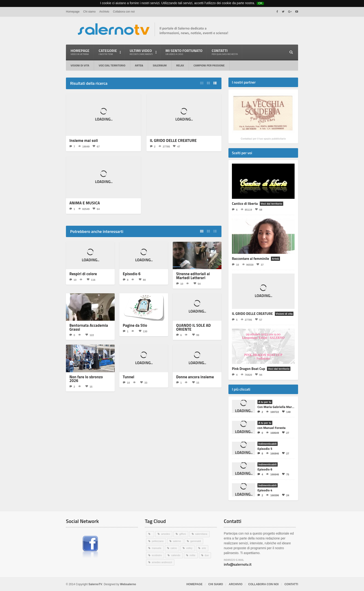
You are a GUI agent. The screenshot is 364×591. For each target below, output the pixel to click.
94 (258, 375)
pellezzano (158, 541)
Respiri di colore (81, 273)
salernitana (202, 534)
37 (260, 265)
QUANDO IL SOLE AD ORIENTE (192, 326)
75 (285, 474)
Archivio (104, 12)
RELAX (180, 65)
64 (96, 208)
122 (89, 333)
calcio (174, 548)
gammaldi (197, 541)
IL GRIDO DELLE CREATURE (171, 140)
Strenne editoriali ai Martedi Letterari (191, 275)
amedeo (166, 534)
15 (89, 380)
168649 (272, 433)
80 (142, 279)
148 (286, 412)
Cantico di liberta (245, 204)
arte (205, 548)
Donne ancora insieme (193, 374)
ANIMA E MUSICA (83, 203)
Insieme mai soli (82, 140)
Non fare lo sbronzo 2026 (88, 374)
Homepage (73, 12)
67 (96, 146)
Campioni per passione (209, 65)
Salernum (160, 65)
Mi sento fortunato (184, 52)
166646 (272, 474)
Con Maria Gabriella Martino (277, 407)
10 (73, 279)
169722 (272, 412)
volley (190, 548)
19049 (84, 146)
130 (143, 329)
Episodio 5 (265, 449)
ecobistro (157, 555)
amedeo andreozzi (162, 562)
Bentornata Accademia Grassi (86, 326)
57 (258, 320)
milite (193, 555)
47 (176, 146)
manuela (157, 548)
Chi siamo (89, 12)
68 (258, 210)
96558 (248, 265)
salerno (178, 541)
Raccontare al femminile (250, 259)
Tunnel (128, 374)
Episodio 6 (131, 273)
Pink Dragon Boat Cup (248, 369)
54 (197, 282)
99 (195, 333)
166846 (272, 453)
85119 (246, 210)
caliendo (176, 555)
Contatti (225, 52)
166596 (272, 495)
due (208, 555)
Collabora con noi (124, 12)
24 (285, 495)
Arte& (139, 65)
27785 (164, 146)
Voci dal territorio (112, 65)
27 (285, 433)
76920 (246, 375)
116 (91, 279)
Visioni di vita (80, 65)
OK (260, 3)
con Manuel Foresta (271, 428)
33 (143, 380)
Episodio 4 (265, 490)
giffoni (183, 534)
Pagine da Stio (133, 324)
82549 (84, 208)
